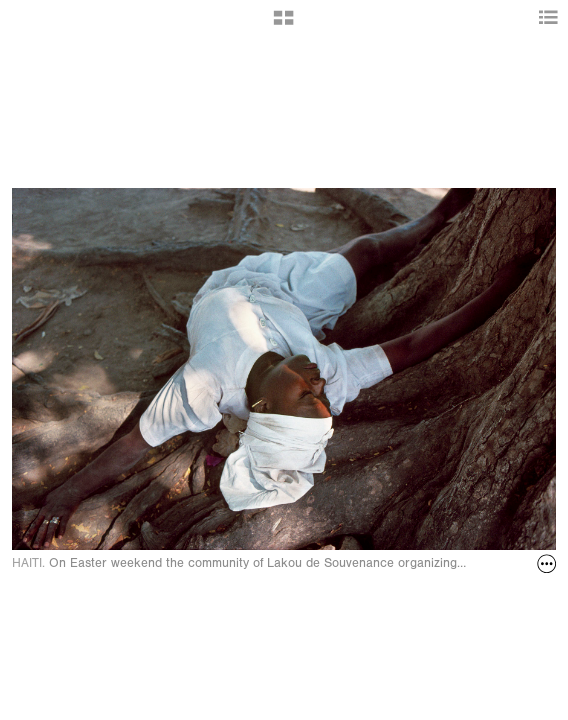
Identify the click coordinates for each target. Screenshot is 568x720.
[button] (283, 25)
